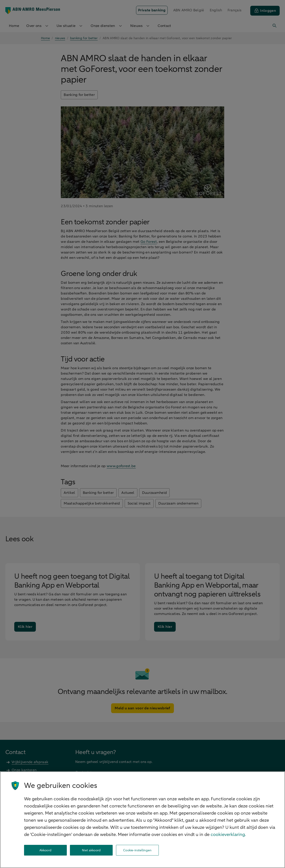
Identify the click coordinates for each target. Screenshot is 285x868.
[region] (142, 820)
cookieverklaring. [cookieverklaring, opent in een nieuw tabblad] (228, 835)
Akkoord (45, 850)
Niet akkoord (91, 850)
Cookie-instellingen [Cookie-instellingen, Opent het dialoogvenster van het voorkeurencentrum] (137, 850)
